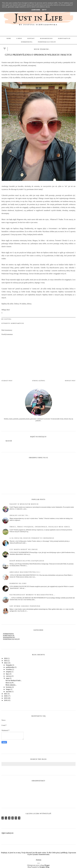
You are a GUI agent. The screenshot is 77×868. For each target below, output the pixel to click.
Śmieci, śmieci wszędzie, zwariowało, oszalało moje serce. (40, 527)
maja (7, 678)
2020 (6, 696)
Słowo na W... (10, 683)
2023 (6, 661)
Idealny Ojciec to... (20, 515)
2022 (6, 663)
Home (9, 38)
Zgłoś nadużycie (7, 833)
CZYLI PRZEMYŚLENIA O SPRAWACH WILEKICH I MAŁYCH (38, 55)
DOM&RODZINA (27, 42)
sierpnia (8, 672)
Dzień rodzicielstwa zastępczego (27, 561)
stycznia (9, 692)
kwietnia (9, 687)
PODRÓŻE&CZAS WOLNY (47, 42)
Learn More (36, 10)
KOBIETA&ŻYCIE (64, 38)
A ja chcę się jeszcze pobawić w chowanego (32, 538)
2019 (6, 698)
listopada (9, 665)
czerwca (9, 676)
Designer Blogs (44, 867)
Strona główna (39, 381)
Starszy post (7, 381)
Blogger (47, 865)
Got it (44, 10)
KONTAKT (31, 38)
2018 (6, 700)
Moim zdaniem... (11, 685)
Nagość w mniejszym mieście (24, 504)
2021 (6, 694)
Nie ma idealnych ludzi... (14, 680)
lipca (7, 674)
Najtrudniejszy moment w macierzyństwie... (32, 595)
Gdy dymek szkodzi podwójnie (25, 606)
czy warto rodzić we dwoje (24, 549)
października (10, 667)
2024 (6, 658)
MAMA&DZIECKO (46, 38)
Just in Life (9, 441)
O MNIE (19, 38)
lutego (8, 689)
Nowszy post (70, 381)
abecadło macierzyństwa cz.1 (25, 572)
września (9, 669)
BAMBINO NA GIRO (18, 583)
